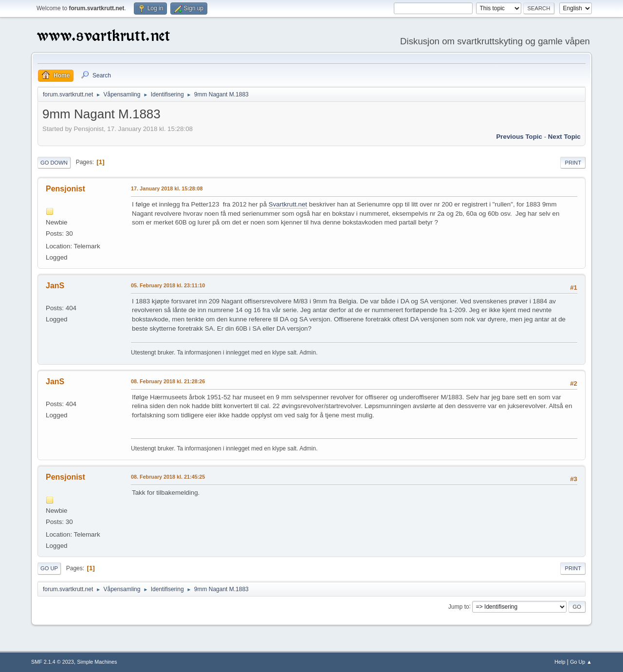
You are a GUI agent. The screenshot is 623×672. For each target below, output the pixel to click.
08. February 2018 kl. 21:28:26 (168, 381)
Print (573, 163)
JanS (55, 286)
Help (560, 662)
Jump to (459, 606)
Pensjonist (65, 189)
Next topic (564, 137)
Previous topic (519, 137)
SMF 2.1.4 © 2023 (53, 662)
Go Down (54, 163)
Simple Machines (97, 662)
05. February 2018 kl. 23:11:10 (168, 285)
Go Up (49, 568)
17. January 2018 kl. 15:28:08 (167, 188)
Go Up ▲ (581, 662)
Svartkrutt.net (288, 204)
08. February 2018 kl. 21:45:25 (168, 477)
